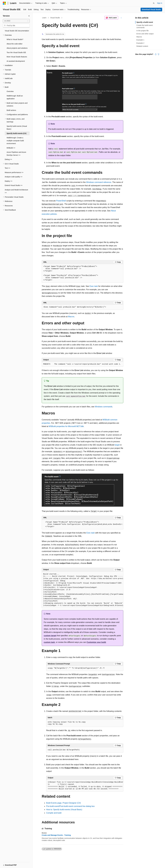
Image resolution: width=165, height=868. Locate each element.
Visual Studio (55, 18)
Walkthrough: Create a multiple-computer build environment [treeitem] (15, 141)
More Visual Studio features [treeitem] (17, 57)
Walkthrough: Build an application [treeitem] (15, 97)
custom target (50, 636)
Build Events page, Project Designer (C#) (64, 803)
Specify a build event (145, 22)
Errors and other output (145, 34)
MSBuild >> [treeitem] (11, 148)
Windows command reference (99, 182)
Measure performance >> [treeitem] (14, 172)
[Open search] (154, 3)
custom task (49, 642)
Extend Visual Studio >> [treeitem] (14, 185)
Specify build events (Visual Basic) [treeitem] (17, 128)
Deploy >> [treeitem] (9, 181)
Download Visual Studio (151, 9)
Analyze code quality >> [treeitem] (14, 177)
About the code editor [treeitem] (15, 44)
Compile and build (54, 813)
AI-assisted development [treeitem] (16, 61)
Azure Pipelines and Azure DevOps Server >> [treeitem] (16, 154)
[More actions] (121, 18)
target (117, 445)
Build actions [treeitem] (11, 110)
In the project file (143, 31)
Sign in (160, 3)
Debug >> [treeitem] (8, 159)
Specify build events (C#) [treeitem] (16, 133)
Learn (44, 18)
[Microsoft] (4, 3)
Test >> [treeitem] (7, 168)
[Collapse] (29, 16)
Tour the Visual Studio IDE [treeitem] (16, 52)
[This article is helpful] (156, 54)
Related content (142, 46)
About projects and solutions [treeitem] (17, 48)
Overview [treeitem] (10, 91)
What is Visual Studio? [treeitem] (15, 39)
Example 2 (140, 43)
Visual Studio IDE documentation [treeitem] (17, 31)
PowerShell (61, 201)
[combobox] (16, 21)
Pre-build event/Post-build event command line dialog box (70, 806)
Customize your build (96, 642)
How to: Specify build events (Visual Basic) (64, 810)
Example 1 (140, 40)
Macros (71, 317)
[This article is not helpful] (158, 54)
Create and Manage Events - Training (56, 835)
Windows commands (104, 407)
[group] (82, 524)
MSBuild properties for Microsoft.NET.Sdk (66, 426)
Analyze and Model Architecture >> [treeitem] (16, 191)
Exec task (94, 286)
